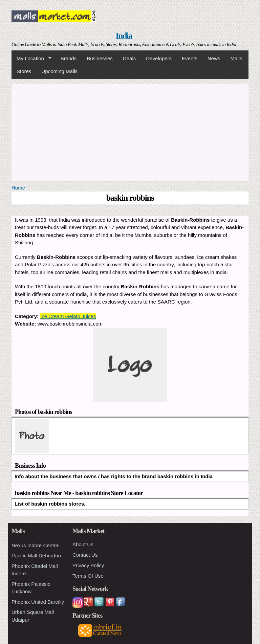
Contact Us (85, 555)
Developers (159, 58)
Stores (24, 71)
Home (18, 188)
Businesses (100, 58)
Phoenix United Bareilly (38, 602)
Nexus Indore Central (36, 545)
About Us (83, 544)
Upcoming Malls (59, 71)
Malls (236, 58)
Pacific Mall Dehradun (36, 556)
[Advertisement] (130, 131)
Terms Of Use (88, 576)
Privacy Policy (88, 565)
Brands (69, 58)
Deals (129, 58)
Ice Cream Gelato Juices (68, 316)
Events (190, 58)
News (214, 58)
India (124, 36)
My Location (31, 59)
